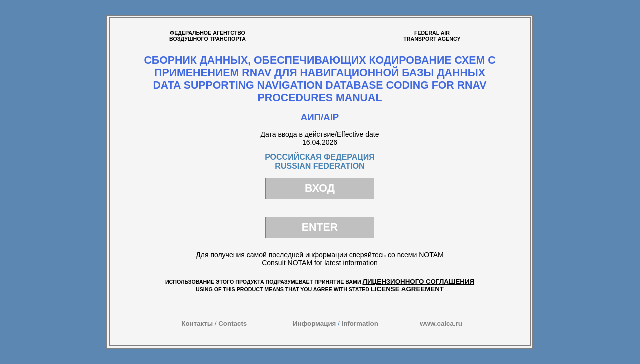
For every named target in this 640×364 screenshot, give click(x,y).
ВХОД (320, 188)
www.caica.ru (441, 324)
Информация (314, 324)
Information (360, 324)
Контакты (197, 324)
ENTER (320, 227)
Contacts (233, 324)
